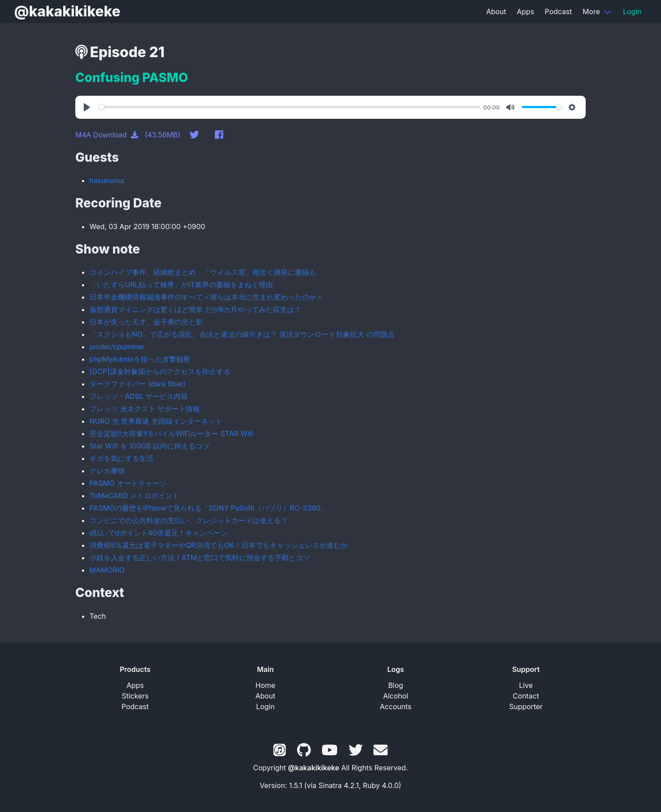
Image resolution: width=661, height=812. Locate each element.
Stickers (135, 696)
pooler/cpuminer (117, 347)
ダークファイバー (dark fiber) (138, 384)
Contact (526, 696)
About (496, 12)
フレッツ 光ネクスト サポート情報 (145, 409)
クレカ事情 (107, 471)
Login (632, 12)
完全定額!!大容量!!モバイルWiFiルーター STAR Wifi (171, 433)
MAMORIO (107, 570)
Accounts (395, 707)
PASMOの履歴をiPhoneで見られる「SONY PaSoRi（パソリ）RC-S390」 (209, 508)
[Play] (88, 107)
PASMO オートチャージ (128, 483)
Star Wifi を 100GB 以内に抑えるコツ (150, 446)
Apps (526, 12)
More (591, 12)
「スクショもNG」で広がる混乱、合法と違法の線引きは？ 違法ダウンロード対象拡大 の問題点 (242, 334)
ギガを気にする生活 (121, 458)
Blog (396, 685)
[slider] (289, 107)
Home (266, 685)
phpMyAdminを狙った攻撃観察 (140, 359)
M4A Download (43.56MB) (128, 135)
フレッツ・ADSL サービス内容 (139, 396)
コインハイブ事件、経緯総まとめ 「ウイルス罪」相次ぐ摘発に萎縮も (203, 272)
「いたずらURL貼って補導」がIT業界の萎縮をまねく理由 (181, 285)
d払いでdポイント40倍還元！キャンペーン (159, 533)
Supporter (526, 707)
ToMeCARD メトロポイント (134, 496)
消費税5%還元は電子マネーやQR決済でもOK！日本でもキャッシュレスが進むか (219, 545)
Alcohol (396, 696)
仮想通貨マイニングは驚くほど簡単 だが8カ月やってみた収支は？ (195, 309)
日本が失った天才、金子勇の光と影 (146, 322)
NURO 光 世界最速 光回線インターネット (156, 421)
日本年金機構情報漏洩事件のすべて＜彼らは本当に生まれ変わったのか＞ (206, 297)
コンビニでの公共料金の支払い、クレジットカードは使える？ (189, 520)
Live (526, 685)
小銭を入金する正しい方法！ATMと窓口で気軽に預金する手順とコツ (200, 558)
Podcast (558, 12)
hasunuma (107, 180)
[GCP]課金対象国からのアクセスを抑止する (160, 371)
